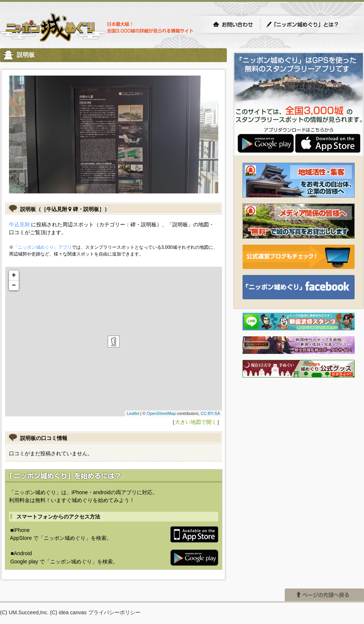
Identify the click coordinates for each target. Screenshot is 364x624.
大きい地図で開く (196, 422)
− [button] (14, 285)
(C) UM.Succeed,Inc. (24, 612)
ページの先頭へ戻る (324, 595)
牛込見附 (19, 224)
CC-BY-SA (210, 413)
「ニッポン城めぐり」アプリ (43, 247)
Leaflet (133, 413)
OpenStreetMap (161, 413)
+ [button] (14, 275)
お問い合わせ (233, 24)
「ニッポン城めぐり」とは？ (310, 24)
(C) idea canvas (68, 612)
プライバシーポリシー (114, 612)
